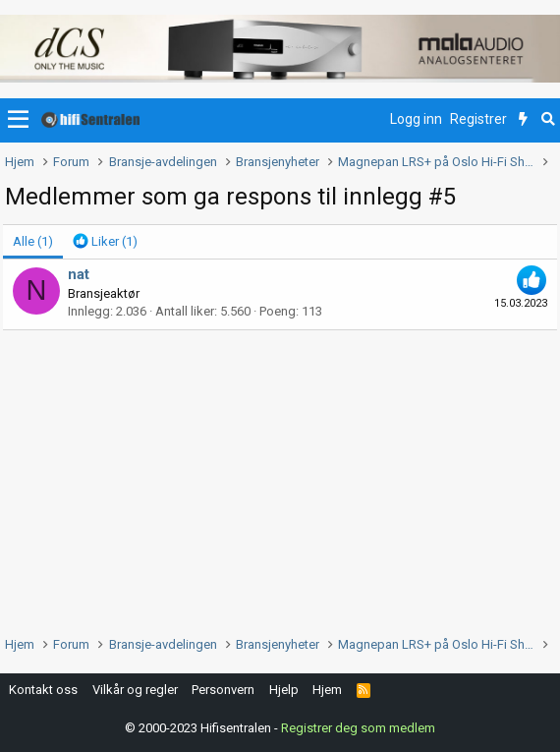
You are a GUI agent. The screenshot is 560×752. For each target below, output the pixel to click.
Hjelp (284, 690)
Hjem (327, 690)
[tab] (105, 242)
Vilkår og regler (135, 690)
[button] (18, 120)
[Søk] (548, 120)
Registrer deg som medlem (358, 728)
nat (79, 274)
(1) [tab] (33, 241)
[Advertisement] (280, 478)
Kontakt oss (43, 690)
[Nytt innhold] (523, 120)
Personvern (223, 690)
